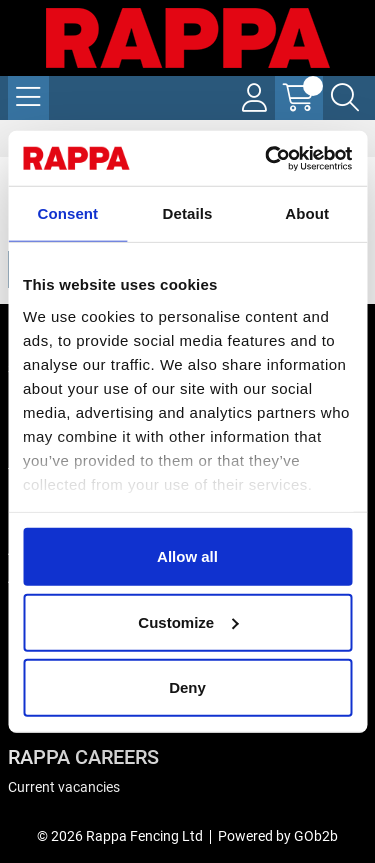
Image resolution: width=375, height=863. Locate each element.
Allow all (187, 556)
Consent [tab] (67, 213)
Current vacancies (64, 787)
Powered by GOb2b (278, 836)
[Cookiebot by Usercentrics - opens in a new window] (267, 158)
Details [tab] (188, 213)
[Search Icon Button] (345, 98)
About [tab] (307, 213)
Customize (188, 621)
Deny (187, 687)
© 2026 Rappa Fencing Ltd (120, 836)
